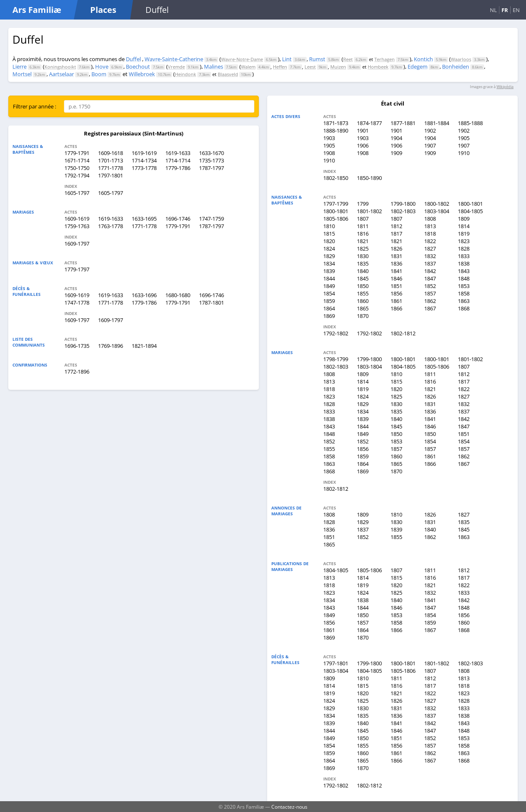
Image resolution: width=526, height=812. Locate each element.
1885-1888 (470, 123)
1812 (396, 226)
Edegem (418, 66)
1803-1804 (437, 211)
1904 (396, 138)
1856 (396, 293)
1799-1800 (403, 204)
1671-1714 (77, 160)
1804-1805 (470, 211)
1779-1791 (77, 153)
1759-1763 (77, 226)
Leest (310, 67)
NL (493, 10)
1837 (430, 263)
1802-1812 (403, 333)
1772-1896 (77, 372)
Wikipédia (505, 87)
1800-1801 (470, 204)
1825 (363, 249)
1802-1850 (336, 178)
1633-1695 (144, 219)
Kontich (423, 59)
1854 (329, 293)
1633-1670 (211, 153)
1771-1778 (111, 168)
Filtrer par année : (34, 106)
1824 (329, 249)
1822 (430, 241)
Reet (348, 59)
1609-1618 (111, 153)
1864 (329, 308)
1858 (464, 293)
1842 (430, 271)
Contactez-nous (289, 807)
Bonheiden (456, 66)
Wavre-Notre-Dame (242, 59)
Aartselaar (61, 74)
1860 (363, 301)
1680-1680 (178, 295)
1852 (430, 286)
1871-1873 (336, 123)
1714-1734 (144, 160)
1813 (430, 226)
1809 (464, 219)
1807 (363, 219)
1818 (430, 234)
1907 (430, 145)
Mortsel (22, 74)
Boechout (138, 66)
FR (505, 10)
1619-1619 (144, 153)
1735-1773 (211, 160)
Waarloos (461, 59)
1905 (464, 138)
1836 (396, 263)
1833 (464, 256)
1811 (363, 226)
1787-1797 (211, 168)
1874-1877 (369, 123)
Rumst (317, 59)
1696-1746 (178, 219)
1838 (464, 263)
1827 (430, 249)
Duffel (133, 59)
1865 (363, 308)
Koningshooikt (60, 67)
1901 (363, 130)
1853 (464, 286)
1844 (329, 278)
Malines (214, 66)
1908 (329, 153)
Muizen (338, 67)
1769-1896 (111, 346)
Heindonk (186, 74)
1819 (464, 234)
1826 (396, 249)
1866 (396, 308)
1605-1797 (77, 193)
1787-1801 (211, 303)
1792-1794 (77, 175)
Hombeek (378, 67)
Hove (102, 66)
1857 (430, 293)
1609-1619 (77, 219)
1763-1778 (111, 226)
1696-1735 (77, 346)
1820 (329, 241)
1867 (430, 308)
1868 (464, 308)
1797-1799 (336, 204)
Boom (99, 74)
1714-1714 (178, 160)
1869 (329, 316)
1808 (430, 219)
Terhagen (385, 59)
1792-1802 (336, 333)
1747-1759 (211, 219)
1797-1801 (111, 175)
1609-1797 (77, 244)
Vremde (176, 67)
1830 (363, 256)
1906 (363, 145)
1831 (396, 256)
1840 (363, 271)
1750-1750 (77, 168)
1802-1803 (403, 211)
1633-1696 (144, 295)
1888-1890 (336, 130)
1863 (464, 301)
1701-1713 (111, 160)
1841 (396, 271)
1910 (464, 153)
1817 (396, 234)
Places (103, 10)
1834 (329, 263)
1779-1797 (77, 269)
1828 (464, 249)
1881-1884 (437, 123)
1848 (464, 278)
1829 (329, 256)
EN (516, 10)
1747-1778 (77, 303)
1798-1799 (336, 359)
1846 (396, 278)
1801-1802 (369, 211)
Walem (248, 67)
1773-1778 (144, 168)
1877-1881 (403, 123)
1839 (329, 271)
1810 (329, 226)
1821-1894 (144, 346)
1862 (430, 301)
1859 (329, 301)
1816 (363, 234)
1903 (329, 138)
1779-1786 (178, 168)
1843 (464, 271)
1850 (363, 286)
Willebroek (142, 74)
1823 (464, 241)
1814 (464, 226)
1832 (430, 256)
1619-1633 (178, 153)
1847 (430, 278)
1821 (363, 241)
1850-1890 (369, 178)
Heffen (280, 67)
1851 (396, 286)
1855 (363, 293)
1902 (430, 130)
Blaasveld (228, 74)
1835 (363, 263)
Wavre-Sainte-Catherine (174, 59)
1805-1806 (336, 219)
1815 (329, 234)
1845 (363, 278)
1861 (396, 301)
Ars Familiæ (37, 10)
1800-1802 (437, 204)
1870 (363, 316)
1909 (396, 153)
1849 (329, 286)
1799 (363, 204)
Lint (287, 59)
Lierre (20, 66)
